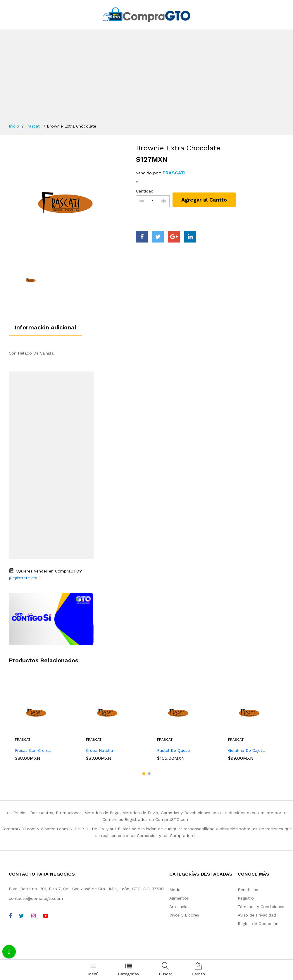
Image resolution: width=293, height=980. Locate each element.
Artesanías (179, 907)
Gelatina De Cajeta (246, 750)
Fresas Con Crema (33, 750)
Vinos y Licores (184, 915)
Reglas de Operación (258, 924)
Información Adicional (45, 327)
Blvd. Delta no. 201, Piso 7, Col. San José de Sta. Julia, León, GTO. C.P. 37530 (86, 889)
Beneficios (248, 890)
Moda (175, 890)
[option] (68, 202)
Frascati (33, 126)
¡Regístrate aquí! (25, 578)
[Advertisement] (146, 79)
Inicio (14, 126)
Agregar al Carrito (204, 200)
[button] (144, 774)
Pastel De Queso (174, 750)
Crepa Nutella (99, 750)
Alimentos (179, 898)
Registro (246, 898)
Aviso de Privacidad (257, 915)
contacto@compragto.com (36, 898)
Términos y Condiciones (261, 907)
